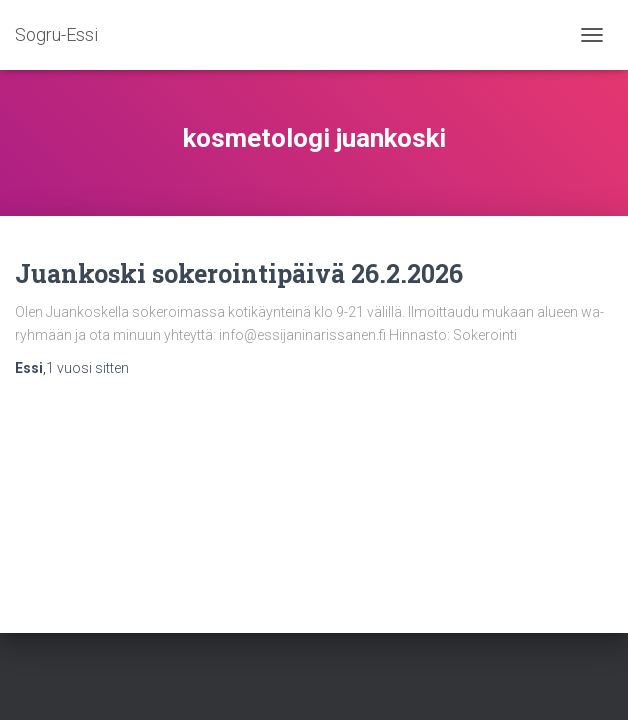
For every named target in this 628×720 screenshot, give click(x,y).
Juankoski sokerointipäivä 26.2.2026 (239, 273)
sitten (87, 368)
